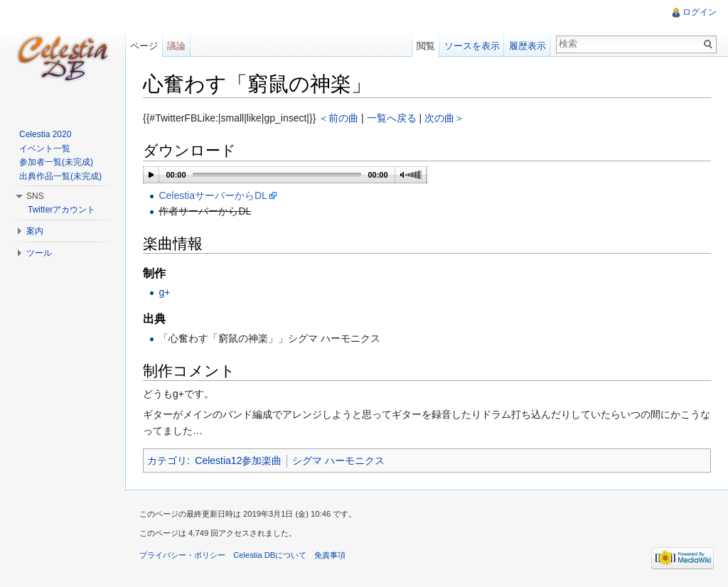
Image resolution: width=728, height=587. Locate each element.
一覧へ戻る (392, 118)
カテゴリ (167, 461)
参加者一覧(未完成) (56, 162)
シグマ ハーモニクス (338, 461)
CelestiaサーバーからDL (213, 195)
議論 (176, 46)
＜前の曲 (338, 118)
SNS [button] (35, 196)
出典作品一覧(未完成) (60, 176)
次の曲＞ (444, 118)
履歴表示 (528, 46)
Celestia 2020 (45, 134)
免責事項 (330, 555)
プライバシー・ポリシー (182, 555)
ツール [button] (39, 253)
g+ (164, 292)
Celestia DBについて (270, 555)
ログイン (700, 12)
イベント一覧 (45, 149)
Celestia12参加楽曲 (238, 461)
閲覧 (426, 46)
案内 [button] (35, 231)
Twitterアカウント (61, 210)
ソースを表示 (472, 46)
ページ (144, 46)
